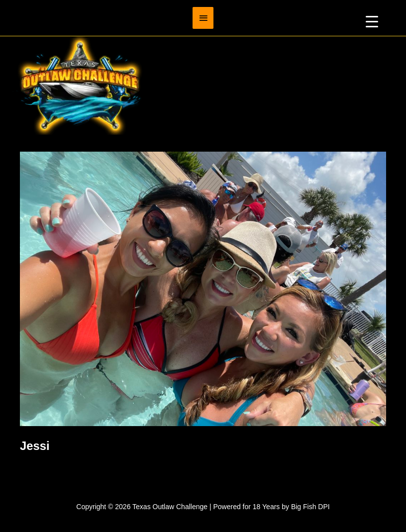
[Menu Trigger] (372, 21)
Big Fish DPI (310, 507)
